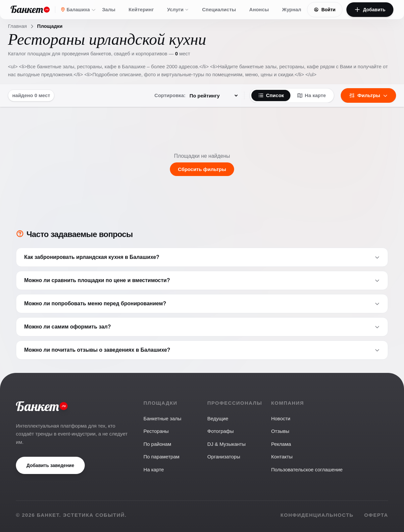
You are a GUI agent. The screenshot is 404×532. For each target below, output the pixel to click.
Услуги (178, 9)
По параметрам (161, 457)
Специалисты (219, 9)
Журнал (292, 9)
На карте (311, 95)
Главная (17, 26)
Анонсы (259, 9)
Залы (109, 9)
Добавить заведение (50, 465)
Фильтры (368, 95)
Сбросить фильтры (202, 169)
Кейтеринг (141, 9)
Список (271, 95)
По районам (157, 444)
